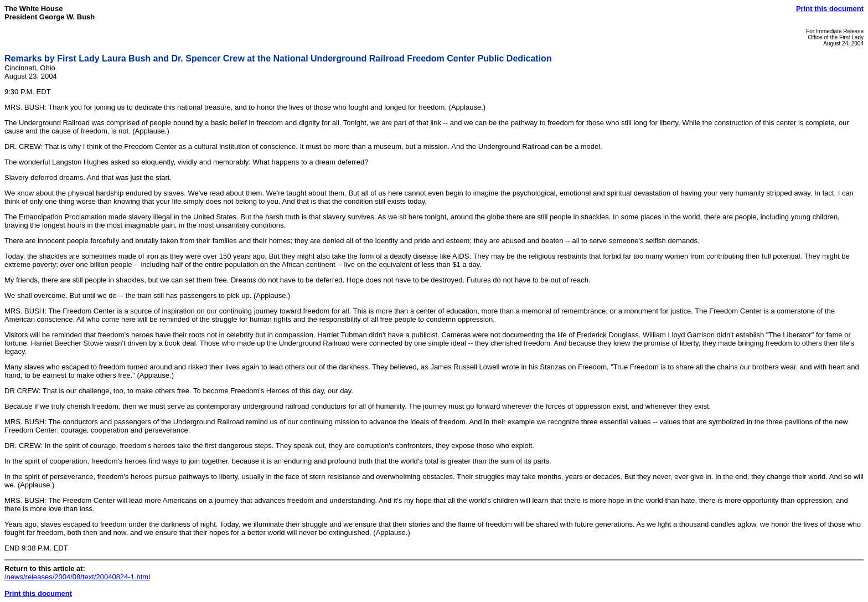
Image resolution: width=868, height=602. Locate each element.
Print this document (830, 9)
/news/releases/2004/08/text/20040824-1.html (77, 577)
